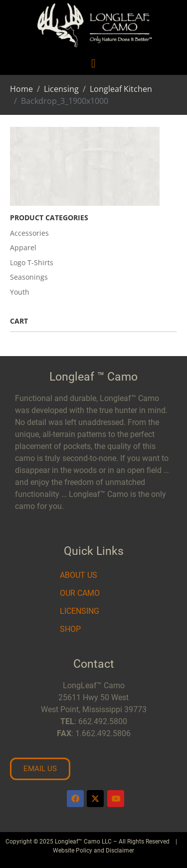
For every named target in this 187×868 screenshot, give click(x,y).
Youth (20, 292)
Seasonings (29, 277)
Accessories (29, 233)
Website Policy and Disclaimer (93, 851)
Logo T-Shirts (32, 262)
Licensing (80, 611)
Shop (70, 629)
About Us (79, 575)
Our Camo (80, 593)
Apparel (23, 247)
